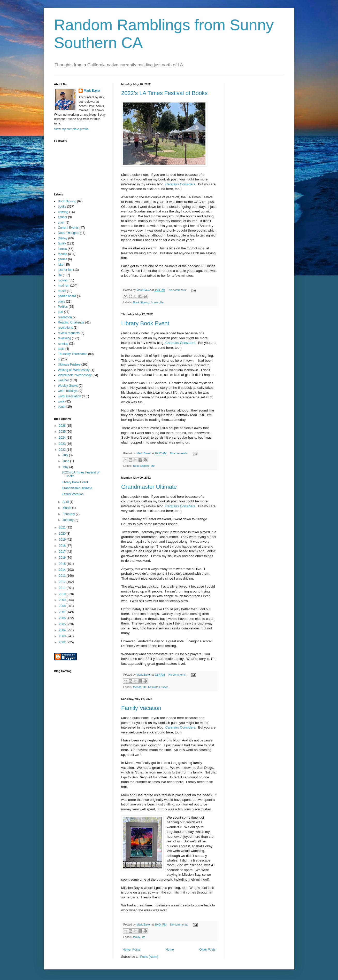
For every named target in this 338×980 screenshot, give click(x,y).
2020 (63, 534)
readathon (65, 317)
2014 (63, 570)
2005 (63, 624)
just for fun (65, 270)
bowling (63, 212)
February (69, 514)
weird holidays (68, 391)
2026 (63, 426)
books (155, 302)
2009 (63, 600)
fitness (62, 249)
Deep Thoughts (68, 233)
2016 (63, 558)
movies (63, 280)
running (63, 344)
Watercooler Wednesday (75, 375)
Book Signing (141, 302)
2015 (63, 564)
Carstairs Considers (180, 184)
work (61, 401)
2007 (63, 612)
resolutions (65, 328)
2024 (63, 438)
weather (63, 380)
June (66, 461)
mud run (64, 286)
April (66, 502)
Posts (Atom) (149, 957)
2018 (63, 546)
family (137, 937)
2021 (63, 527)
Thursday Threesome (73, 354)
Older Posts (207, 950)
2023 (63, 444)
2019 (63, 540)
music (62, 291)
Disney (63, 238)
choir (61, 223)
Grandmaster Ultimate (149, 487)
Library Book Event (145, 323)
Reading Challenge (71, 322)
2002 (63, 642)
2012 (63, 582)
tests (61, 349)
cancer (63, 217)
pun (60, 312)
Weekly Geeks (68, 386)
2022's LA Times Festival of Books (164, 93)
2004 (63, 630)
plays (62, 302)
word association (69, 396)
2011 (63, 588)
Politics (63, 307)
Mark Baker (92, 91)
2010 (63, 594)
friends (137, 687)
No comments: (178, 290)
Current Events (68, 228)
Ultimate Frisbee (158, 687)
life (162, 302)
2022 (63, 450)
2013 (63, 576)
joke (61, 265)
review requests (69, 333)
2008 (63, 606)
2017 (63, 552)
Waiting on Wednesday (74, 370)
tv (59, 359)
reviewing (64, 338)
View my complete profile (71, 129)
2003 (63, 636)
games (63, 259)
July (66, 455)
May (66, 467)
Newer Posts (131, 950)
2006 (63, 618)
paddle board (67, 296)
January (68, 520)
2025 (63, 432)
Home (170, 950)
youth (62, 407)
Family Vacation (141, 708)
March (67, 508)
